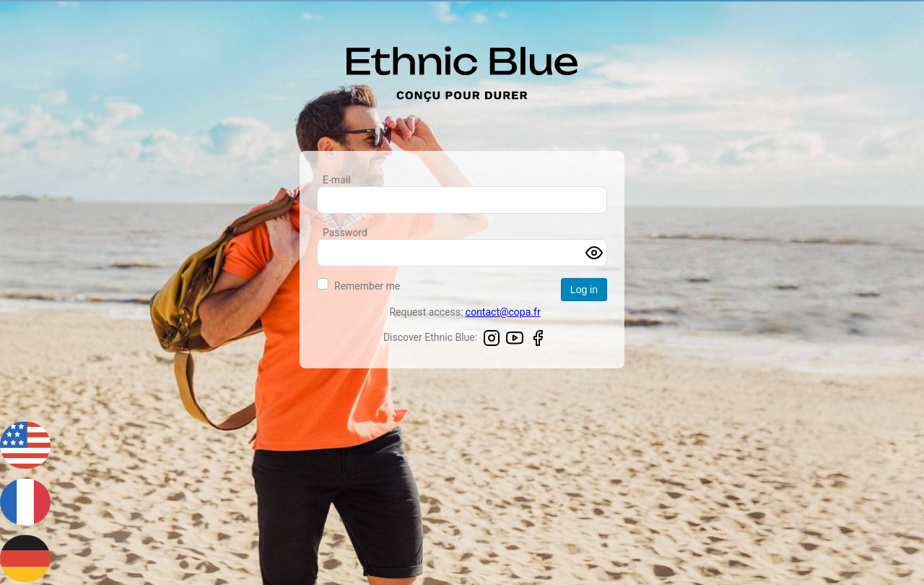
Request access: (465, 312)
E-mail (337, 180)
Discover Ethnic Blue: (465, 339)
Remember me (367, 286)
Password (345, 233)
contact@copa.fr (503, 312)
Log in (584, 290)
